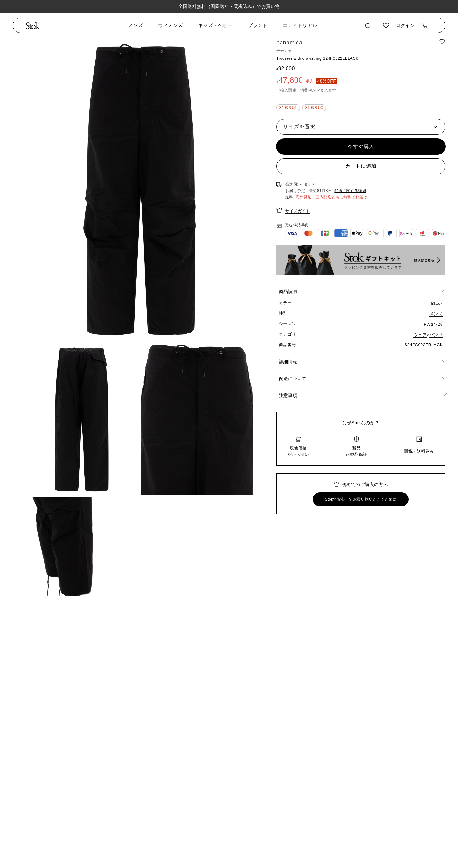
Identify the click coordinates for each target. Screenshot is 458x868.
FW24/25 (433, 324)
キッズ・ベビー (215, 25)
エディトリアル (300, 25)
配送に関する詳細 (350, 191)
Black (437, 303)
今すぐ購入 (361, 146)
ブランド (258, 25)
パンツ (436, 335)
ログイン (405, 25)
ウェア (420, 335)
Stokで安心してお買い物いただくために (361, 499)
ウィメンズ (170, 25)
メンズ (136, 25)
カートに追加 (361, 166)
